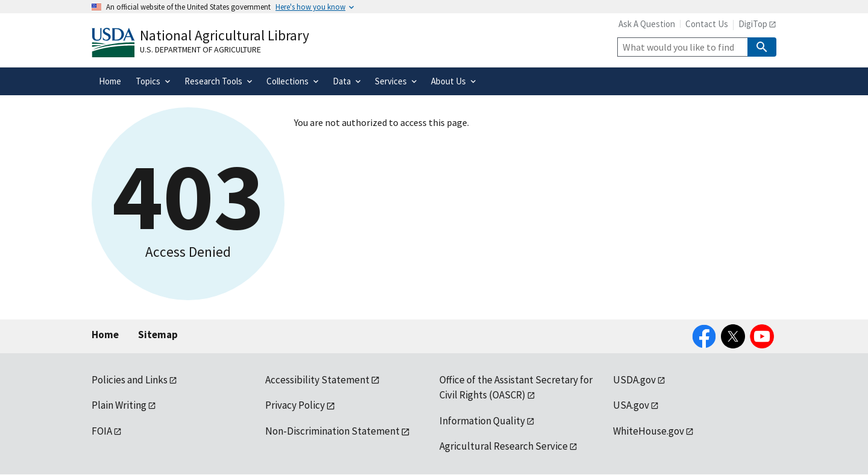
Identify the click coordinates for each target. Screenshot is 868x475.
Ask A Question (647, 24)
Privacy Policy (295, 405)
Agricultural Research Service (504, 446)
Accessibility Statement (317, 380)
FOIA (102, 431)
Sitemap (158, 335)
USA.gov (631, 405)
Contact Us (707, 24)
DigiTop (753, 24)
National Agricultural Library (225, 35)
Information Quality (482, 421)
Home (105, 335)
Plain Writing (119, 405)
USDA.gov (634, 380)
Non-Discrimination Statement (332, 431)
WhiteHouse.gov (649, 431)
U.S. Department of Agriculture (200, 49)
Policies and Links (130, 380)
